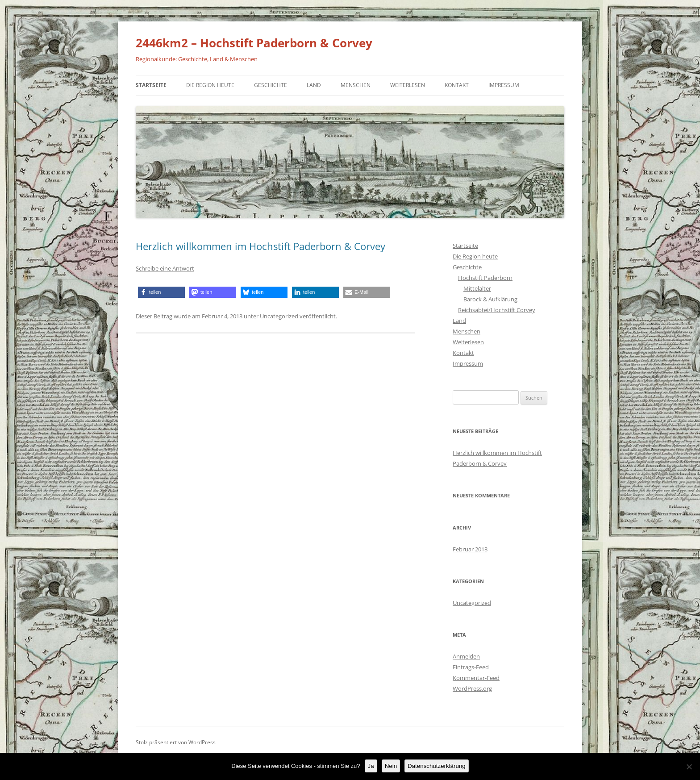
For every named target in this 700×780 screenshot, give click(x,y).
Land (314, 85)
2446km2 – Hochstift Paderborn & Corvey (254, 43)
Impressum (504, 85)
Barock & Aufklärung (490, 299)
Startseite (151, 85)
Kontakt (457, 85)
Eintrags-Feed (471, 667)
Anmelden (466, 656)
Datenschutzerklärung (437, 766)
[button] (161, 292)
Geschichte (271, 85)
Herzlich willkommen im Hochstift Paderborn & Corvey (260, 246)
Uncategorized (279, 316)
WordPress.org (472, 688)
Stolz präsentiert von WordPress (176, 742)
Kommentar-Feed (476, 678)
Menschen (356, 85)
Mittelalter (477, 288)
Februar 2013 (470, 549)
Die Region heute (210, 85)
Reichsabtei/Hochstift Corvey (497, 310)
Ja (371, 766)
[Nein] (689, 767)
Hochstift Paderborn (485, 278)
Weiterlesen (408, 85)
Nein (391, 766)
